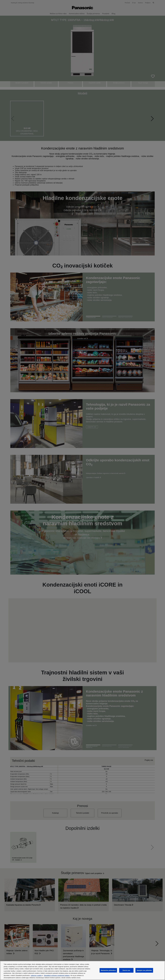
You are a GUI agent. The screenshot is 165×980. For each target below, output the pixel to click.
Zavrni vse (126, 970)
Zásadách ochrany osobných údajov (57, 975)
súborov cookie (36, 975)
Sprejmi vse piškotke (144, 970)
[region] (82, 970)
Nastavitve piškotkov (108, 970)
